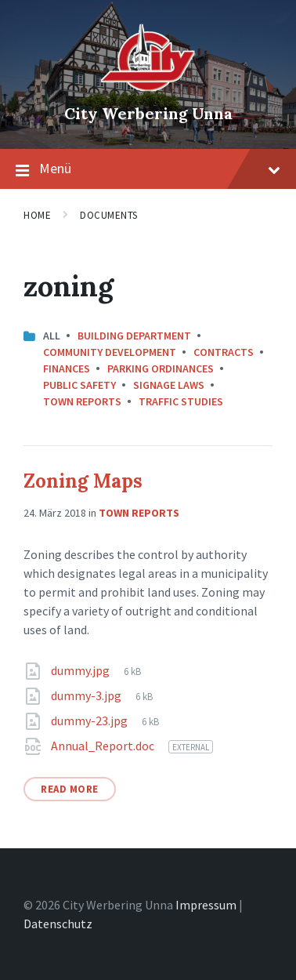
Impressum (206, 905)
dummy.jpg (81, 670)
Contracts (224, 352)
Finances (67, 368)
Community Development (110, 352)
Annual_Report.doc (104, 746)
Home (37, 215)
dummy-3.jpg (87, 695)
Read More (70, 789)
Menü (148, 169)
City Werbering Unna (148, 113)
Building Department (134, 336)
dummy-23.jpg (90, 720)
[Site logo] (148, 87)
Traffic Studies (181, 401)
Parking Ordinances (161, 368)
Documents (109, 215)
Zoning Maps (83, 481)
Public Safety (79, 385)
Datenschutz (58, 924)
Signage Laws (169, 385)
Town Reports (82, 401)
